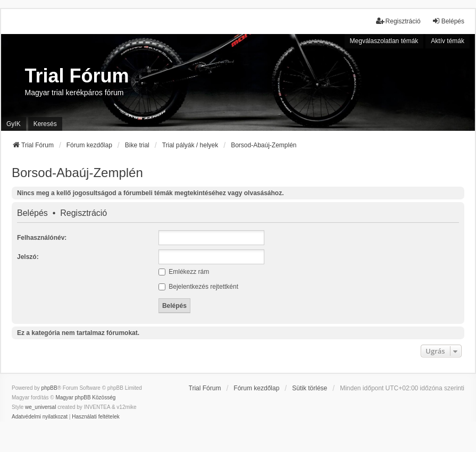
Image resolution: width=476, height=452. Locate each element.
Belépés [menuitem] (448, 21)
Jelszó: (28, 257)
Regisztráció (83, 213)
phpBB (49, 388)
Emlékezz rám (184, 272)
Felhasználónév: (42, 238)
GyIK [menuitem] (14, 124)
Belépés (32, 213)
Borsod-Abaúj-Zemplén (77, 173)
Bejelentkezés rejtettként (198, 287)
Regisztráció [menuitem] (398, 21)
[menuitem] (40, 417)
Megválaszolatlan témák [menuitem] (384, 41)
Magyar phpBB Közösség (85, 397)
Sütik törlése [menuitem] (310, 388)
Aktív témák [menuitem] (448, 41)
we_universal (40, 407)
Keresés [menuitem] (45, 124)
